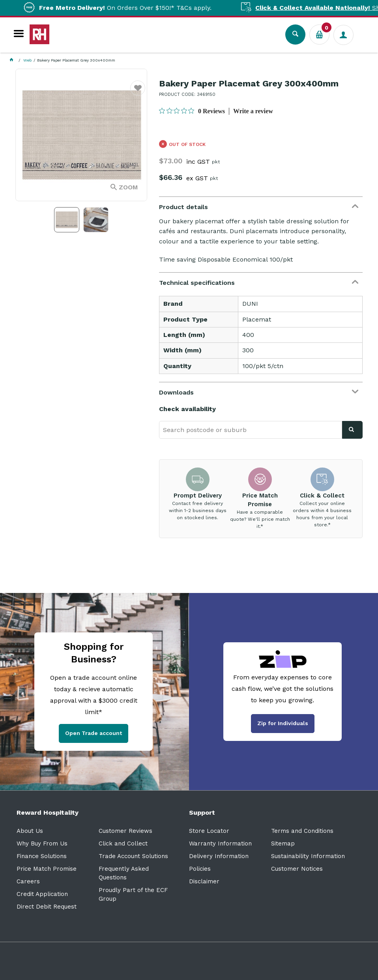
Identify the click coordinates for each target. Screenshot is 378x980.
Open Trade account (94, 733)
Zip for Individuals (283, 723)
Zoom (128, 187)
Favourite (138, 93)
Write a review (253, 111)
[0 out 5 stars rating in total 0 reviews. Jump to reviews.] (192, 111)
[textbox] (251, 430)
